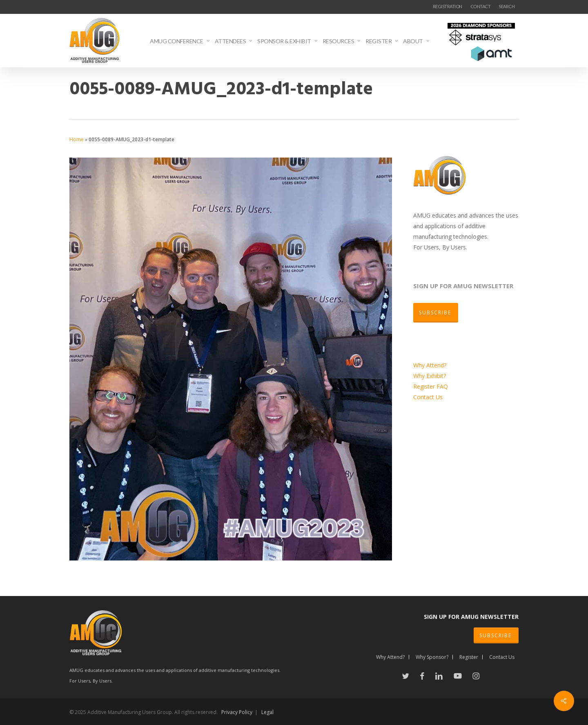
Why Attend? (430, 365)
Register (425, 386)
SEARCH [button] (507, 6)
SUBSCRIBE (496, 635)
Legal (267, 712)
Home (77, 139)
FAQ (442, 386)
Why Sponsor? (432, 657)
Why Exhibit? (430, 376)
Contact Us (428, 397)
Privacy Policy (237, 712)
